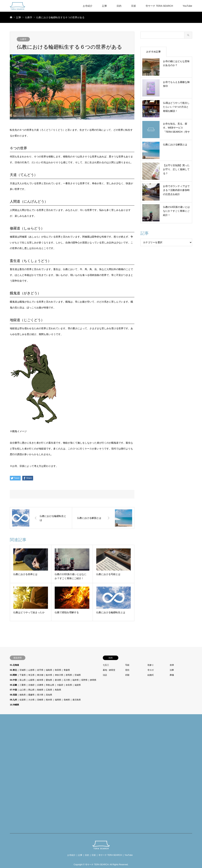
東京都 (40, 675)
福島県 (49, 670)
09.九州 (13, 700)
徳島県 (23, 695)
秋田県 (58, 670)
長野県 (84, 680)
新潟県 (58, 680)
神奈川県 (59, 675)
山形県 (31, 670)
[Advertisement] (33, 774)
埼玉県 (31, 675)
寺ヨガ (151, 670)
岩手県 (40, 670)
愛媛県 (31, 695)
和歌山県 (50, 685)
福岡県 (58, 700)
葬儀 (172, 675)
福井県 (76, 680)
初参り (151, 665)
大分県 (31, 700)
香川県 (40, 695)
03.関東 (13, 675)
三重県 (23, 685)
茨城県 (78, 675)
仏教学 (23, 39)
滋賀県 (78, 685)
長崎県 (67, 700)
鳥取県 (58, 690)
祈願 (127, 675)
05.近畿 (13, 685)
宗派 (134, 6)
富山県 (23, 680)
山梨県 (31, 680)
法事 (172, 670)
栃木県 (49, 675)
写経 (127, 665)
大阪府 (60, 685)
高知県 (49, 695)
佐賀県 (23, 700)
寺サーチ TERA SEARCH (159, 6)
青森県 (67, 670)
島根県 (40, 690)
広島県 (49, 690)
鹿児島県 (77, 700)
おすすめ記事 (154, 52)
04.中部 (13, 680)
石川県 (67, 680)
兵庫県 (40, 685)
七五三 (106, 665)
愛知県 (49, 680)
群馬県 (69, 675)
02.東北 (13, 670)
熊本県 (49, 700)
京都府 (31, 685)
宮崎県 (40, 700)
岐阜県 (40, 680)
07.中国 (13, 690)
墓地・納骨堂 (109, 670)
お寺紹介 (88, 6)
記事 (105, 6)
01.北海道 (14, 665)
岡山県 (31, 690)
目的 (119, 6)
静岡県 (93, 680)
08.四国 (13, 695)
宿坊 (127, 670)
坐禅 (172, 665)
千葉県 (23, 675)
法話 (105, 675)
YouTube (187, 6)
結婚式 (151, 675)
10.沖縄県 (14, 705)
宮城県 (23, 670)
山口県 (23, 690)
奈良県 (69, 685)
